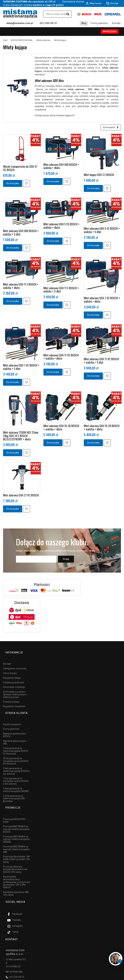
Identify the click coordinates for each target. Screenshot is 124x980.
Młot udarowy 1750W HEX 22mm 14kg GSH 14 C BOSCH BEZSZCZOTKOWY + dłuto (21, 437)
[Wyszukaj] (68, 14)
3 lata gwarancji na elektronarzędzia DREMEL (16, 780)
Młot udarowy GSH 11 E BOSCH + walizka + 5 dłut (61, 291)
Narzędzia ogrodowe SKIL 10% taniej (16, 878)
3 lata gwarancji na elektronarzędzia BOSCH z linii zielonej (16, 761)
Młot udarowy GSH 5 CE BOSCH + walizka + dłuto (62, 227)
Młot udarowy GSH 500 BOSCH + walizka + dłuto (61, 167)
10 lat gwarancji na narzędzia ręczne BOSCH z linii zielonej (16, 771)
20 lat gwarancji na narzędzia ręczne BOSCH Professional (16, 751)
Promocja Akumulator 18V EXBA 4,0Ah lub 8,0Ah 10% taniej (17, 843)
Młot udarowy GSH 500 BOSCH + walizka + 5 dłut (21, 234)
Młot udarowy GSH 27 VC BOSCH (21, 496)
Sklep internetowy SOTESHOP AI (107, 977)
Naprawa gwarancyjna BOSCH (14, 725)
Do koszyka (13, 184)
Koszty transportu (12, 714)
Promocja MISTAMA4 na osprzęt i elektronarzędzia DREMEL (16, 824)
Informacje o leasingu (14, 683)
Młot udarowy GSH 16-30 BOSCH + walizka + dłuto (61, 429)
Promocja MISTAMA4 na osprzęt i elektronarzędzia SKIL (16, 834)
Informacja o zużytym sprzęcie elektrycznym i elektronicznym (15, 690)
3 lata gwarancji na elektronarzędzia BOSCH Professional (16, 741)
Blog (84, 23)
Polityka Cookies (11, 697)
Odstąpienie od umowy (15, 664)
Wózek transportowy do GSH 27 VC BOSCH (20, 169)
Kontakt (116, 23)
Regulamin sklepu (12, 673)
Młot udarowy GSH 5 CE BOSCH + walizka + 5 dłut (102, 231)
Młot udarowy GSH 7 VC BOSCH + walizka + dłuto (102, 301)
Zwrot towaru (10, 669)
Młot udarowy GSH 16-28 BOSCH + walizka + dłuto (102, 429)
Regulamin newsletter (14, 702)
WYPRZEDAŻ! (110, 32)
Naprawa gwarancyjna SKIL (14, 732)
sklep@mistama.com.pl (20, 23)
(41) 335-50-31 (48, 23)
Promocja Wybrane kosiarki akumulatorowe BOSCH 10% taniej (15, 854)
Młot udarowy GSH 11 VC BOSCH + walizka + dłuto (61, 358)
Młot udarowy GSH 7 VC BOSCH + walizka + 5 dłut (21, 368)
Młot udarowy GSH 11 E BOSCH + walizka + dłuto (21, 287)
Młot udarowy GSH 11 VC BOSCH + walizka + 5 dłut (101, 362)
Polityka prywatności (14, 678)
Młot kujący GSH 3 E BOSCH (99, 176)
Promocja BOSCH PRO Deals (14, 805)
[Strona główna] (20, 14)
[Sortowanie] (110, 128)
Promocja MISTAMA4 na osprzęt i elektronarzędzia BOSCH (16, 813)
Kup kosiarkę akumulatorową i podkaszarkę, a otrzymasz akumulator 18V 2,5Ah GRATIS (17, 866)
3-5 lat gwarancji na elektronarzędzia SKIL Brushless (14, 788)
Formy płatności (99, 23)
